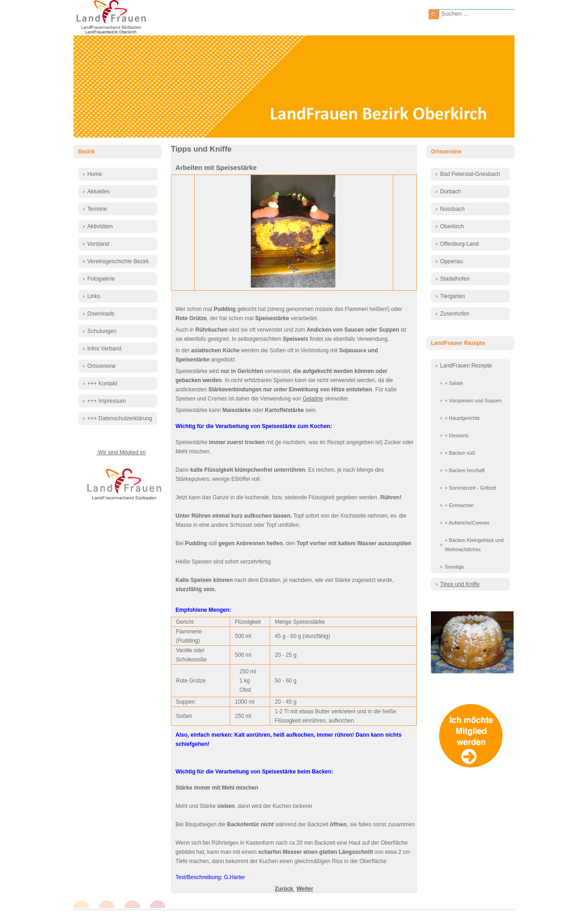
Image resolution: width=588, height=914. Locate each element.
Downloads (101, 314)
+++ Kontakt (102, 384)
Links (94, 296)
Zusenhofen (455, 314)
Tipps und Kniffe (460, 584)
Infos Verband (104, 349)
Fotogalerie (101, 279)
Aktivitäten (100, 226)
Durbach (450, 192)
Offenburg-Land (459, 244)
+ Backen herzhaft (465, 470)
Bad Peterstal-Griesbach (470, 174)
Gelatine (313, 399)
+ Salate (454, 383)
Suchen (434, 14)
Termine (97, 209)
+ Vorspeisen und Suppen (473, 401)
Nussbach (452, 209)
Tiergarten (452, 296)
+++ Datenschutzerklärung (120, 418)
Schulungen (102, 331)
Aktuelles (99, 192)
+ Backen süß (460, 453)
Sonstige (454, 567)
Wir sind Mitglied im (121, 452)
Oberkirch (452, 226)
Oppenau (451, 261)
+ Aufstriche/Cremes (467, 523)
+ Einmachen (459, 505)
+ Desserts (457, 435)
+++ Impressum (107, 401)
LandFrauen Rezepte (466, 366)
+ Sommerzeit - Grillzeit (471, 488)
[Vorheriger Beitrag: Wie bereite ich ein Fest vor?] (285, 889)
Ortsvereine (102, 366)
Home (95, 174)
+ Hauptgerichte (462, 418)
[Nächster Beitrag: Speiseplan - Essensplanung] (305, 889)
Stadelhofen (455, 279)
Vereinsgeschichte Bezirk (118, 261)
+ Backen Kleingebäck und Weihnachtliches (474, 545)
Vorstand (98, 244)
